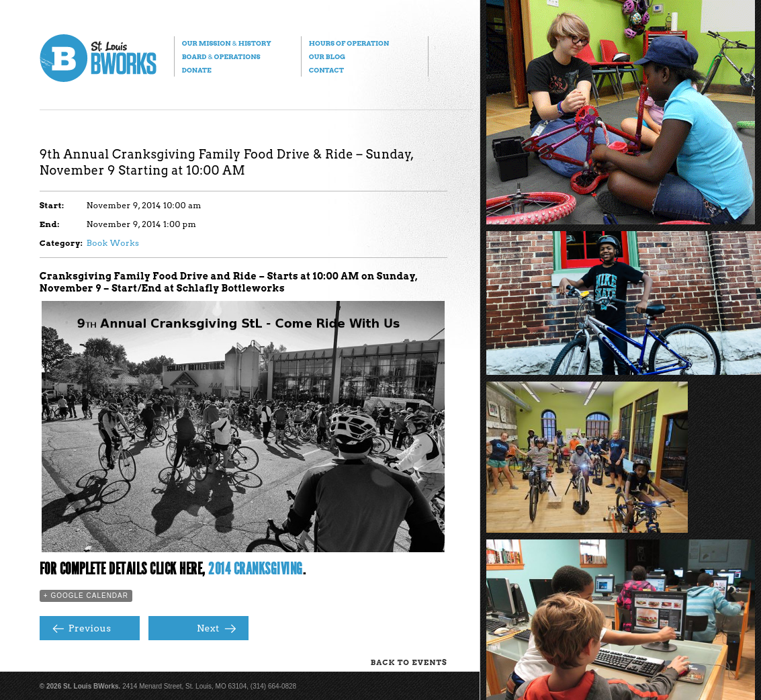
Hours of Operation (349, 43)
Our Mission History (227, 43)
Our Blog (327, 56)
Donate (197, 70)
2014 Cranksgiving (256, 569)
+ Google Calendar (86, 596)
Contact (326, 70)
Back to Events (409, 662)
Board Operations (221, 56)
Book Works (113, 243)
